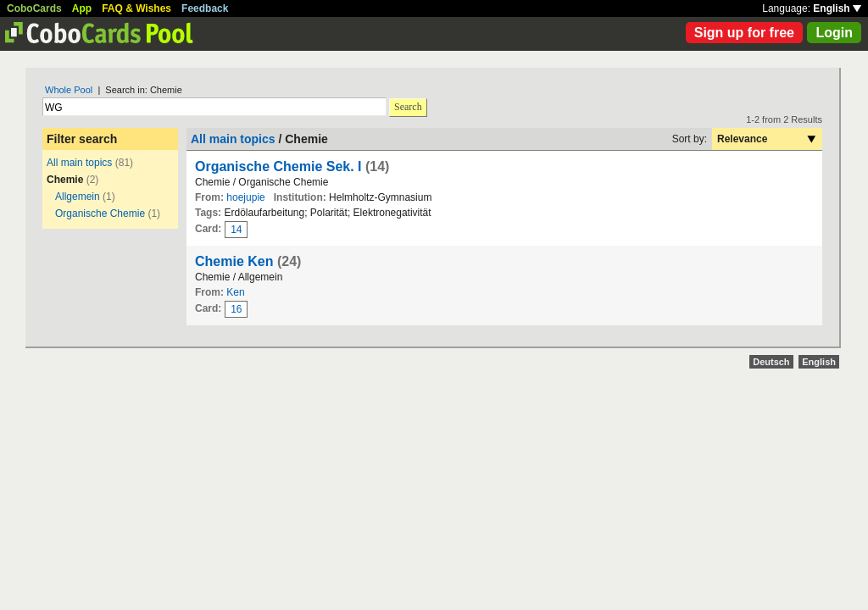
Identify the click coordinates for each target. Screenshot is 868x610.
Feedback (205, 8)
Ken (235, 292)
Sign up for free (744, 33)
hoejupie (245, 197)
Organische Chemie (100, 213)
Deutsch (771, 362)
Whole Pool (69, 90)
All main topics (79, 163)
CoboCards (34, 8)
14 (236, 230)
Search (408, 107)
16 (236, 309)
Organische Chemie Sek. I (278, 166)
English (837, 8)
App (82, 8)
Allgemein (78, 197)
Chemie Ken (234, 261)
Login (834, 33)
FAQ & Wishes (136, 8)
